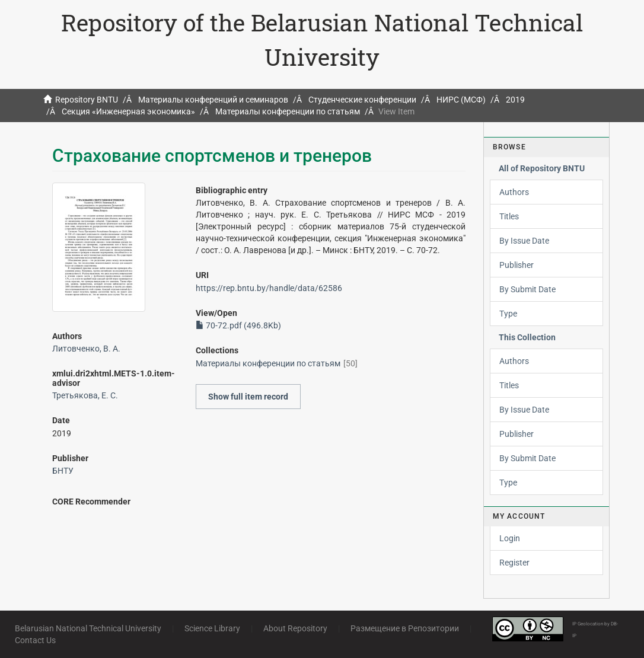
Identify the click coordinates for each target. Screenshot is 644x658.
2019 (515, 100)
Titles (509, 216)
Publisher (517, 265)
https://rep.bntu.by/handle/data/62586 (269, 288)
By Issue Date (524, 241)
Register (514, 563)
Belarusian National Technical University (88, 628)
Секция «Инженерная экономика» (128, 111)
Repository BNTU (87, 100)
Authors (514, 192)
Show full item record (248, 397)
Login (510, 538)
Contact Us (35, 640)
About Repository (295, 628)
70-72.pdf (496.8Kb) (238, 325)
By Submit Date (527, 289)
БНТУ (63, 471)
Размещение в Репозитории (405, 628)
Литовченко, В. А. (86, 349)
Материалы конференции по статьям (288, 111)
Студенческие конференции (362, 100)
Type (508, 314)
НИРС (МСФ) (461, 100)
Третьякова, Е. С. (85, 395)
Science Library (212, 628)
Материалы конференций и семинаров (213, 100)
